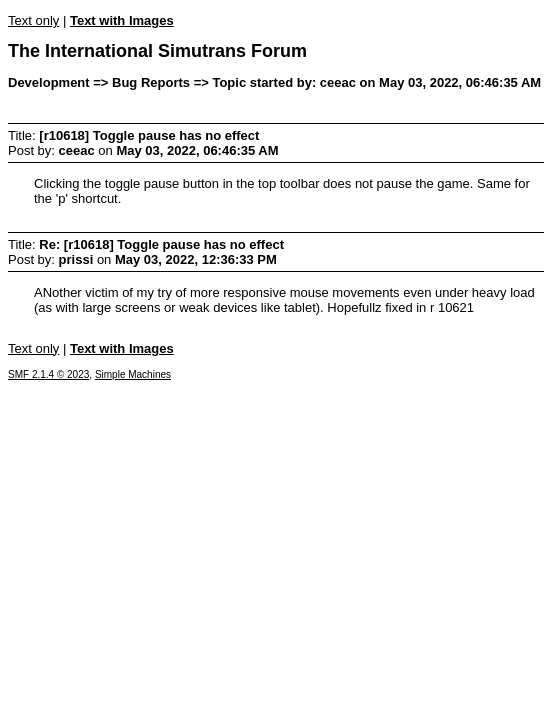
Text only (33, 20)
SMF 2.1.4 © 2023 (48, 374)
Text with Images (122, 20)
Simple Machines (133, 374)
